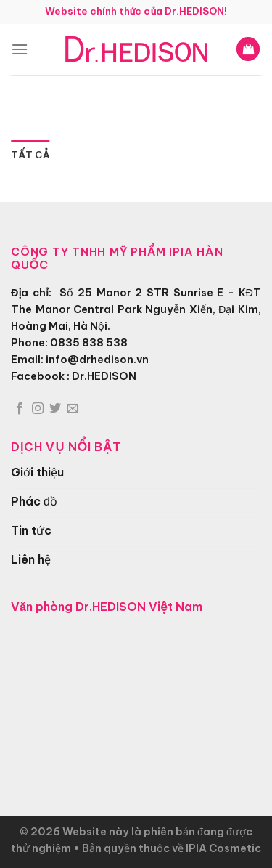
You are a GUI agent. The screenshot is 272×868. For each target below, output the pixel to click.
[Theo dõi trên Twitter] (55, 409)
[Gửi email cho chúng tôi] (73, 409)
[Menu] (20, 49)
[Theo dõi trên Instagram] (38, 409)
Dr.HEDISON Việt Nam (139, 607)
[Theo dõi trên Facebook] (20, 409)
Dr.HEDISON (104, 376)
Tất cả (30, 155)
